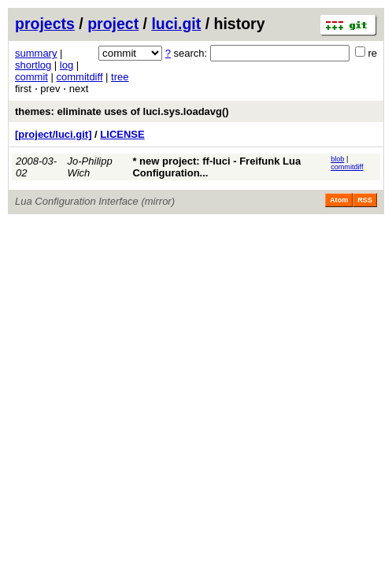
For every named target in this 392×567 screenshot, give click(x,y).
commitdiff (80, 77)
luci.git (176, 24)
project (113, 24)
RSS (365, 200)
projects (45, 24)
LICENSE (122, 134)
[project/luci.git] (54, 134)
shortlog (33, 65)
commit (31, 77)
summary (36, 53)
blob (337, 159)
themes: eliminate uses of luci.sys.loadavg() (122, 111)
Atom (339, 200)
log (67, 65)
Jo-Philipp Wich (90, 167)
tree (120, 77)
